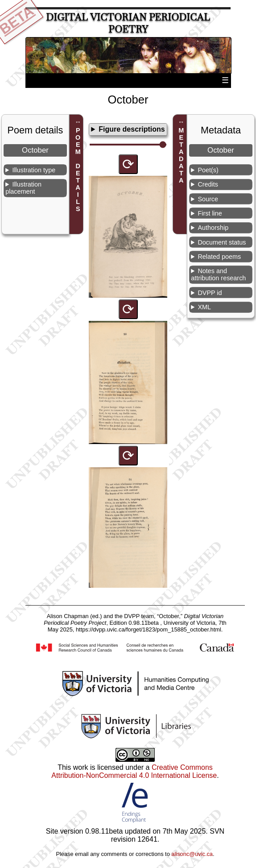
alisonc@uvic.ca (192, 854)
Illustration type (34, 170)
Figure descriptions (132, 129)
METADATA (181, 155)
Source (208, 199)
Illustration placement (23, 188)
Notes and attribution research (218, 274)
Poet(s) (208, 170)
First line (210, 213)
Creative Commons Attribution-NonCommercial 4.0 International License (134, 771)
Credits (208, 184)
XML (204, 307)
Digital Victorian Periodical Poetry (128, 23)
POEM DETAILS (78, 170)
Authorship (213, 228)
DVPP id (210, 293)
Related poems (219, 257)
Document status (222, 242)
